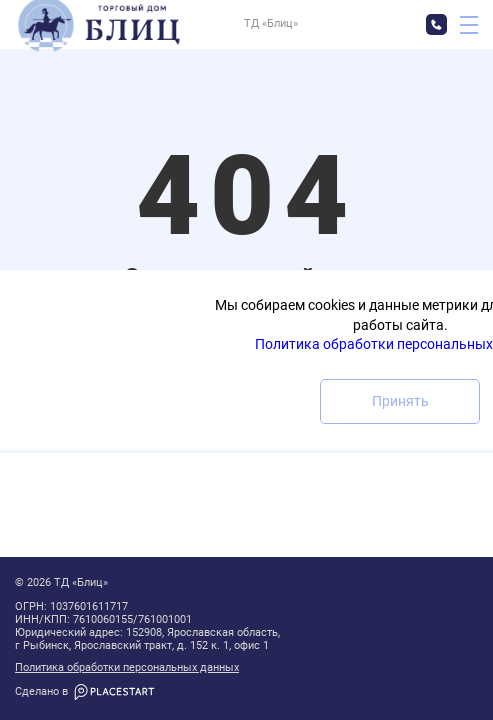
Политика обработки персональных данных (127, 668)
